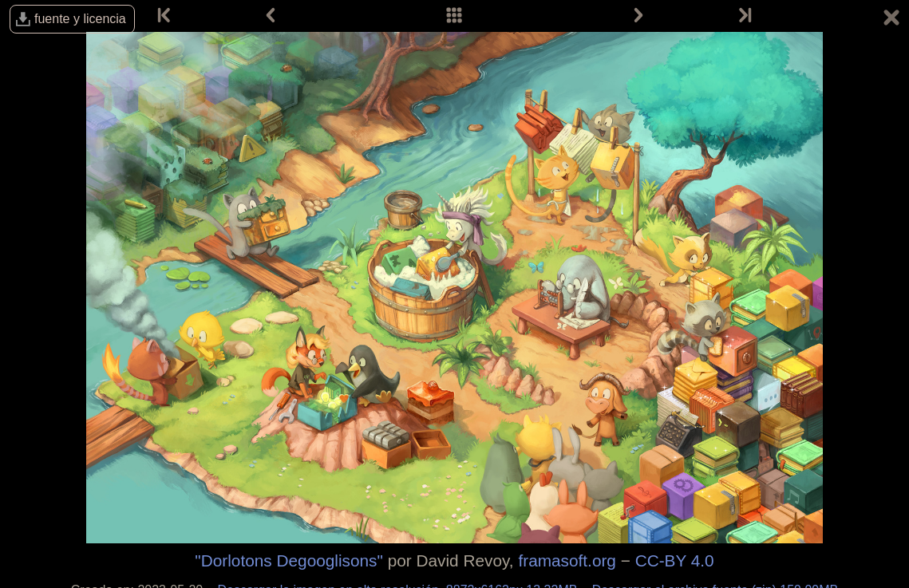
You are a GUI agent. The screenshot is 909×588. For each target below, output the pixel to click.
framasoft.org (567, 560)
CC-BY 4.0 (675, 560)
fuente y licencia (80, 19)
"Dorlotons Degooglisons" (289, 560)
